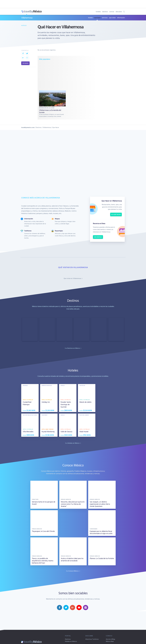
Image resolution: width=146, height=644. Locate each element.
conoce (112, 12)
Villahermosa (27, 18)
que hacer (97, 18)
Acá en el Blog (110, 639)
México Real (110, 641)
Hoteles (24, 25)
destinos (105, 12)
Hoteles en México (71, 641)
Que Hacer (56, 127)
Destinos (39, 127)
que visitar (112, 18)
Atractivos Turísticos (92, 639)
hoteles (98, 12)
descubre (119, 12)
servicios (105, 18)
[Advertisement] (67, 75)
